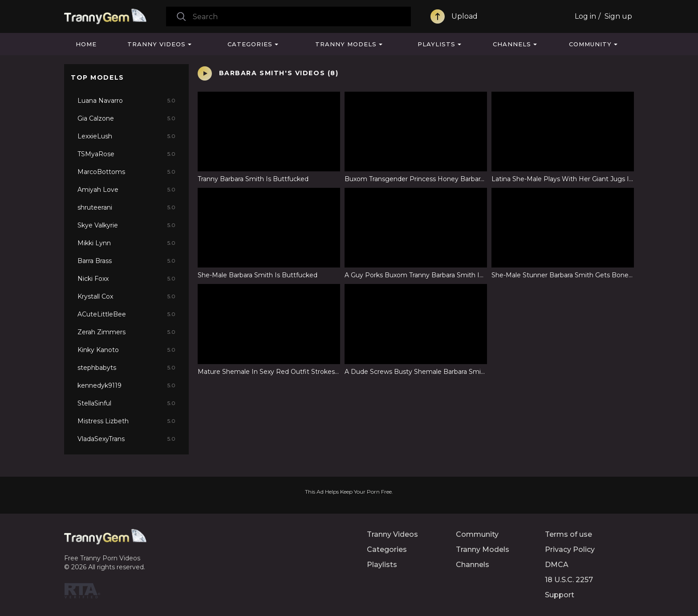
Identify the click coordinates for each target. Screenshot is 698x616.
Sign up (618, 16)
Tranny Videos (156, 44)
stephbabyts (126, 368)
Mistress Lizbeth (126, 421)
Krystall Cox (126, 296)
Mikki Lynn (126, 243)
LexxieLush (126, 136)
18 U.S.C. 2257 (569, 580)
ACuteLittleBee (126, 314)
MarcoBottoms (126, 172)
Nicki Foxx (126, 279)
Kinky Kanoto (126, 350)
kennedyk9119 (126, 385)
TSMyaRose (126, 154)
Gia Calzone (126, 118)
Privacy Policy (570, 549)
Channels (512, 44)
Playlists (436, 44)
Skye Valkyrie (126, 225)
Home (86, 44)
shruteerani (126, 207)
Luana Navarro (126, 101)
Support (560, 595)
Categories (250, 44)
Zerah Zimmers (126, 332)
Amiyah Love (126, 190)
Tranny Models (346, 44)
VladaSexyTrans (126, 439)
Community (590, 44)
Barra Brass (126, 261)
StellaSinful (126, 403)
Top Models (97, 77)
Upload (465, 16)
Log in (585, 16)
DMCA (557, 565)
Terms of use (568, 534)
